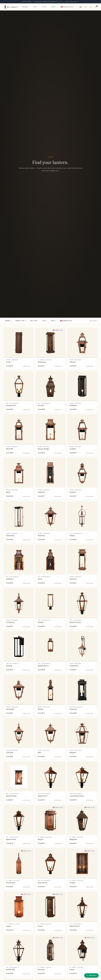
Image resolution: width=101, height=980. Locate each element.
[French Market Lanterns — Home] (12, 7)
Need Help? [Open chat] (91, 975)
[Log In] (91, 7)
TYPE (36, 7)
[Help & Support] (80, 7)
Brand (9, 321)
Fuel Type (34, 321)
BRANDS (26, 7)
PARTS (54, 7)
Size (45, 321)
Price (54, 321)
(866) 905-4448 (27, 2)
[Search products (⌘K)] (86, 7)
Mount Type (21, 321)
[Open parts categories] (57, 7)
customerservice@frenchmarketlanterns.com (48, 2)
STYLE (45, 7)
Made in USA (66, 321)
